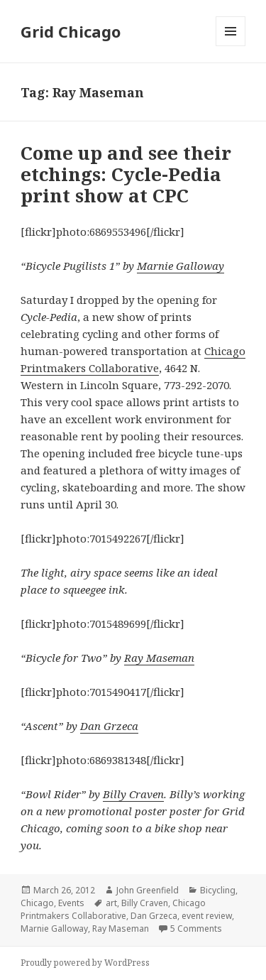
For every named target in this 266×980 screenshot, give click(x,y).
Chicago (37, 903)
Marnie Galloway (181, 266)
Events (71, 903)
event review (207, 916)
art (111, 903)
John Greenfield (148, 890)
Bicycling (218, 890)
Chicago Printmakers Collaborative (113, 909)
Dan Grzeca (109, 726)
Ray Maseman (159, 658)
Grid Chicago (71, 31)
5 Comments (196, 929)
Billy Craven (133, 794)
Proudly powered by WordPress (85, 963)
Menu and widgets (231, 46)
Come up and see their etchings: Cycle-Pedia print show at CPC (126, 174)
